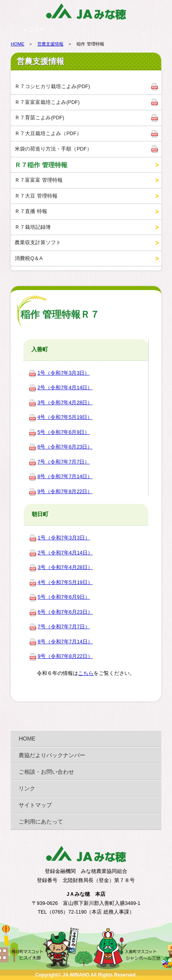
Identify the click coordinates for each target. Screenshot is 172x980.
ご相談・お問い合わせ (46, 772)
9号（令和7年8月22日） (65, 492)
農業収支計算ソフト (38, 243)
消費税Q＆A (29, 258)
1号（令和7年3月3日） (63, 373)
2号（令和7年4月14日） (65, 388)
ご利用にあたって (41, 822)
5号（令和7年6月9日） (63, 432)
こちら (86, 673)
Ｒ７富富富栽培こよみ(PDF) (47, 102)
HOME (17, 44)
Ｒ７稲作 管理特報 (41, 165)
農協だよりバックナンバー (52, 755)
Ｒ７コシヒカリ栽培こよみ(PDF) (52, 87)
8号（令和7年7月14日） (65, 477)
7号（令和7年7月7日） (63, 462)
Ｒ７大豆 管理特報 (36, 196)
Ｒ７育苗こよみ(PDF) (39, 118)
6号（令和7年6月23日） (65, 447)
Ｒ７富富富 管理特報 (39, 180)
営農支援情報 (50, 44)
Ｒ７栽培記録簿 (33, 227)
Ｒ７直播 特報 (31, 211)
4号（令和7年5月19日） (65, 417)
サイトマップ (35, 805)
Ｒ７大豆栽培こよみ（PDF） (48, 134)
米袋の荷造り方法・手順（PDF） (53, 149)
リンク (27, 788)
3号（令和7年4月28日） (65, 403)
